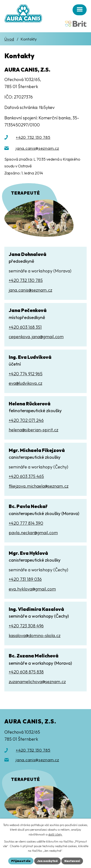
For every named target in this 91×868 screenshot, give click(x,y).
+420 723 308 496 (26, 626)
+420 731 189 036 (25, 579)
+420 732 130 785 (33, 137)
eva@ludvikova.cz (25, 383)
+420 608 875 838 (26, 672)
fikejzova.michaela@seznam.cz (39, 486)
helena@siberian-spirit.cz (33, 430)
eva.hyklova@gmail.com (32, 589)
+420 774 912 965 (26, 374)
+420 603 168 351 (25, 327)
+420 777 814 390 (26, 523)
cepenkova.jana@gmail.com (36, 337)
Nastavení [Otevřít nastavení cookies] (72, 861)
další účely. (55, 834)
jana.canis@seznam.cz (37, 148)
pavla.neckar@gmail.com (33, 533)
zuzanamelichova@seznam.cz (37, 682)
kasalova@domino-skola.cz (35, 635)
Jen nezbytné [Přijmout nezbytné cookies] (47, 861)
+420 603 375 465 (26, 476)
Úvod (9, 39)
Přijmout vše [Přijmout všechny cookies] (21, 861)
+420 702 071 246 (26, 420)
